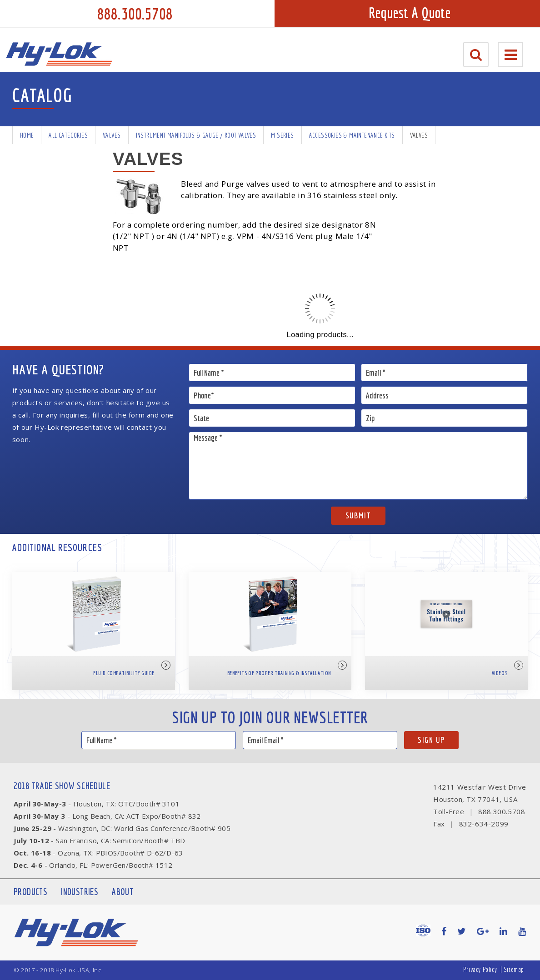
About (122, 892)
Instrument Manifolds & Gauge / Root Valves (196, 135)
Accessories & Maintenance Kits (352, 135)
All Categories (68, 135)
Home (27, 135)
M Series (282, 135)
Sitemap (514, 969)
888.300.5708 (135, 14)
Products (30, 892)
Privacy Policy (480, 969)
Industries (80, 892)
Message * (358, 466)
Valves (112, 135)
